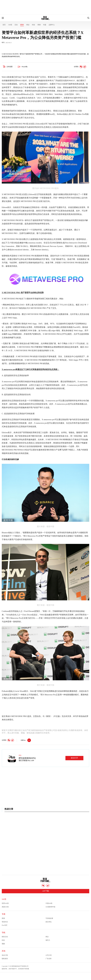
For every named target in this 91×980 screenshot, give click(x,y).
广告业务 (49, 959)
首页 (4, 25)
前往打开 (74, 758)
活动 (16, 25)
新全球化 (49, 922)
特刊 (3, 42)
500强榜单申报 (50, 907)
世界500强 (5, 903)
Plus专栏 (5, 925)
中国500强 (49, 903)
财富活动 (5, 937)
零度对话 (5, 922)
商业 (28, 25)
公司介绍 (49, 955)
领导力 (48, 940)
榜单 (22, 25)
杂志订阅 (5, 955)
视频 (3, 944)
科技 (33, 25)
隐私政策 (5, 959)
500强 (10, 25)
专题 (45, 25)
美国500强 (5, 907)
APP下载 (45, 891)
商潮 (39, 25)
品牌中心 (52, 25)
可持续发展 (49, 918)
